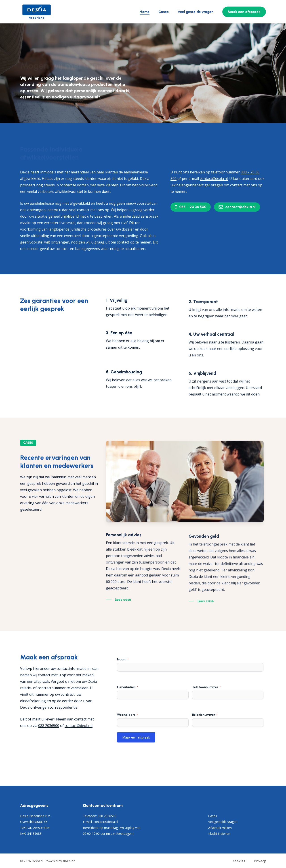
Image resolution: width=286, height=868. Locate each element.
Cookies (239, 861)
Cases (213, 816)
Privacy (260, 861)
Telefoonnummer (206, 704)
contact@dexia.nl (79, 726)
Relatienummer (205, 732)
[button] (193, 207)
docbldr (69, 861)
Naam (123, 677)
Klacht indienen (219, 834)
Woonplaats (127, 732)
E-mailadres (127, 704)
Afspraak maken (220, 828)
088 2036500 (49, 726)
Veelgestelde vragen (223, 822)
